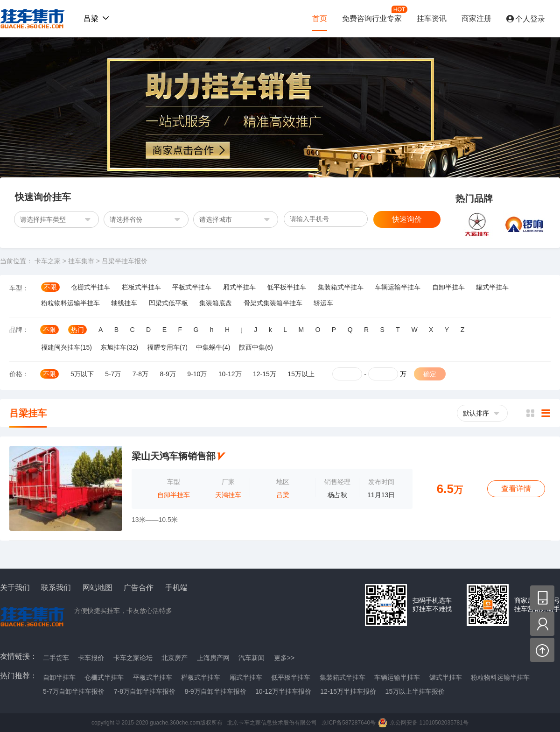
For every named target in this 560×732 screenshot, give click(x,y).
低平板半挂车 (287, 287)
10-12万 (230, 374)
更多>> (284, 658)
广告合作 (139, 588)
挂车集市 (30, 19)
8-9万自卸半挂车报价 (215, 691)
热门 (77, 330)
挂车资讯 (432, 18)
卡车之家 (48, 261)
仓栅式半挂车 (91, 287)
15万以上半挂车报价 (415, 691)
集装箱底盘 (216, 303)
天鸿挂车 (228, 495)
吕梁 (283, 495)
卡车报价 (91, 658)
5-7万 (113, 374)
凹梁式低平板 (168, 303)
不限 (50, 287)
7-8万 (140, 374)
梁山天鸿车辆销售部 (174, 456)
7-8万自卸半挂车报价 (145, 691)
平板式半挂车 (192, 287)
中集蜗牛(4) (213, 347)
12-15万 (265, 374)
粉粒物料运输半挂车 (70, 303)
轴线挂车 (124, 303)
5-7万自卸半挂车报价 (74, 691)
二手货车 (56, 658)
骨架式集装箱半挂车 (273, 303)
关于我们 (15, 588)
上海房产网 (213, 658)
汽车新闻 (252, 658)
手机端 (176, 588)
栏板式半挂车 (141, 287)
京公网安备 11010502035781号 (429, 723)
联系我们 (56, 588)
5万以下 (82, 374)
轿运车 (323, 303)
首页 (320, 18)
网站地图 (98, 588)
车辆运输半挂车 (398, 287)
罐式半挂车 (492, 287)
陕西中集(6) (256, 347)
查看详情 (516, 489)
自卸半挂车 (448, 287)
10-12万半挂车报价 (283, 691)
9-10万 (197, 374)
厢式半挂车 (239, 287)
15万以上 (301, 374)
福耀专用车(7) (167, 347)
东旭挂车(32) (119, 347)
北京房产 (175, 658)
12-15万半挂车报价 (348, 691)
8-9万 (168, 374)
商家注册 (476, 18)
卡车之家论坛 (133, 658)
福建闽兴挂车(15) (66, 347)
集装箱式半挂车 (341, 287)
